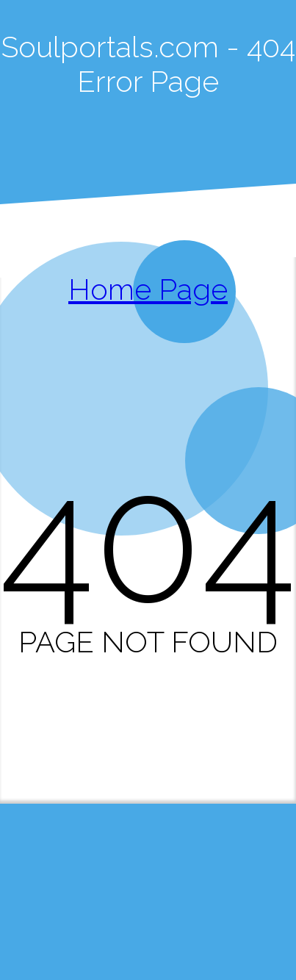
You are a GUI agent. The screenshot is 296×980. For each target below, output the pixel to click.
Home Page (148, 289)
